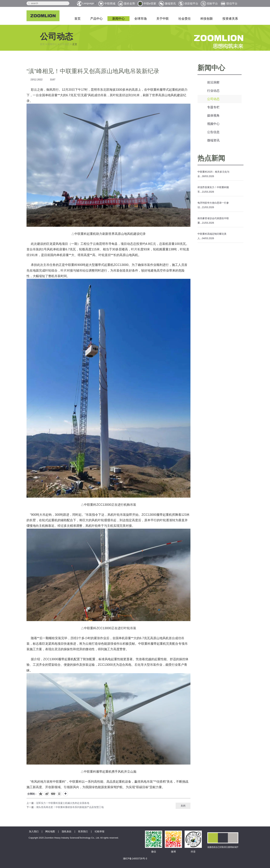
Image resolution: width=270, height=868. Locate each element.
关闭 (183, 806)
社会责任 (185, 19)
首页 (77, 19)
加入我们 (34, 831)
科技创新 (207, 19)
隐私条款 (67, 831)
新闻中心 (118, 19)
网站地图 (50, 831)
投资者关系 (230, 19)
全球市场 (141, 19)
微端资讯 (213, 140)
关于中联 (163, 19)
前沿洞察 (213, 82)
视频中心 (213, 124)
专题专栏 (213, 107)
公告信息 (213, 132)
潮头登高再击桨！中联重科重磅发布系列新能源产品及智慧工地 (70, 807)
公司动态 (65, 44)
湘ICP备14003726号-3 (135, 859)
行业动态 (213, 91)
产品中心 (96, 19)
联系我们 (83, 831)
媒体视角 (213, 116)
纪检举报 (100, 831)
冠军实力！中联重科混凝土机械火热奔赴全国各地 (63, 803)
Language (88, 3)
